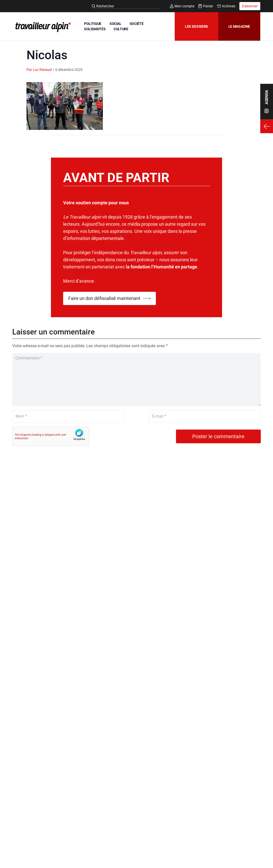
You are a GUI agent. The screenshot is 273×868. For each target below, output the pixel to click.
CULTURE (121, 29)
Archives (226, 6)
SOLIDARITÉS (95, 29)
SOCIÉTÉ (137, 24)
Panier (206, 6)
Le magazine (239, 26)
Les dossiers (196, 26)
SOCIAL (115, 24)
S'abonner (250, 6)
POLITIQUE (93, 24)
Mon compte (182, 6)
